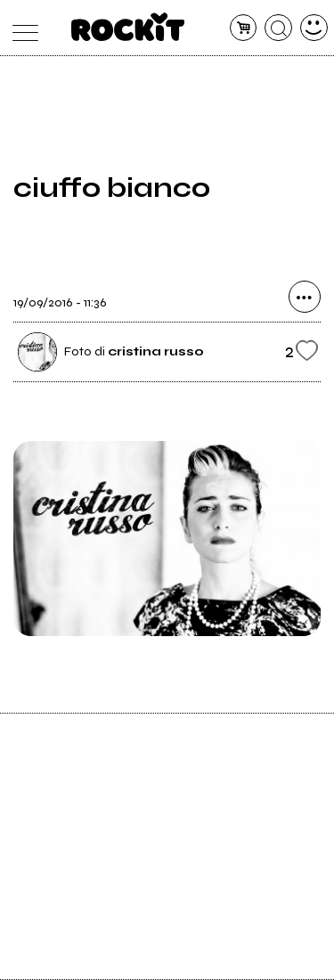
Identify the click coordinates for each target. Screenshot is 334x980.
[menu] (21, 28)
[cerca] (278, 28)
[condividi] (305, 297)
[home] (128, 27)
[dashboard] (314, 28)
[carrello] (244, 28)
